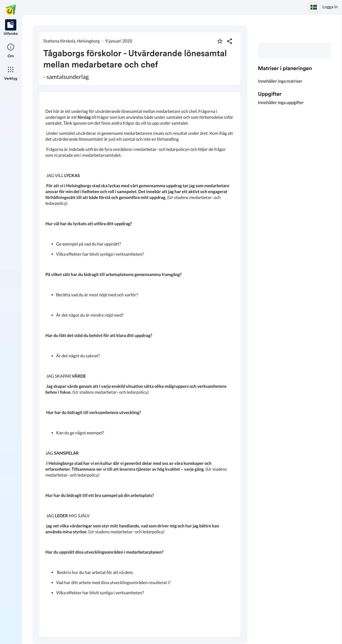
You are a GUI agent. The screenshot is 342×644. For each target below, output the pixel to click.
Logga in (330, 7)
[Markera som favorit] (220, 41)
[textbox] (140, 365)
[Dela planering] (230, 41)
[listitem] (11, 28)
